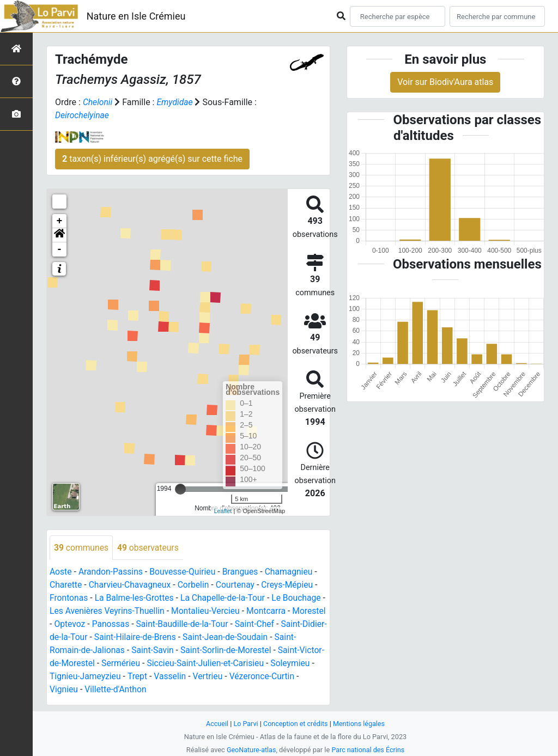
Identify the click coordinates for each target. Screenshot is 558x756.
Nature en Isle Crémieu (136, 16)
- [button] (60, 249)
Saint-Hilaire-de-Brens (184, 638)
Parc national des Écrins (369, 750)
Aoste (61, 572)
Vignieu (94, 690)
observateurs (150, 548)
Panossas (148, 624)
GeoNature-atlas (250, 750)
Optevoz (106, 624)
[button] (59, 235)
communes (82, 548)
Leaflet (223, 511)
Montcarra (275, 611)
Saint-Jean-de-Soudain (276, 638)
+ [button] (60, 221)
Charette (66, 585)
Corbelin (196, 585)
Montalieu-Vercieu (213, 611)
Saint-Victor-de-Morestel (96, 664)
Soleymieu (70, 677)
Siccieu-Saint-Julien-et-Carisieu (256, 664)
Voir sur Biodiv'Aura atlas (445, 82)
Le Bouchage (301, 598)
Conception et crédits (296, 724)
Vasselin (219, 677)
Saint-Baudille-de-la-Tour (221, 624)
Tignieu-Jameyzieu (133, 677)
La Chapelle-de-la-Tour (226, 598)
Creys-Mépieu (292, 585)
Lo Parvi (245, 724)
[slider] (180, 489)
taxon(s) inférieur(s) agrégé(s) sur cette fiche (152, 159)
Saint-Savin (177, 651)
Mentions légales (360, 724)
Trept (186, 677)
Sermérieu (170, 664)
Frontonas (69, 598)
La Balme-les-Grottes (136, 598)
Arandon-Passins (112, 572)
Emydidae (176, 102)
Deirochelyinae (83, 115)
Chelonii (98, 102)
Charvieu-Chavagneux (131, 585)
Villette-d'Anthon (147, 690)
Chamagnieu (294, 572)
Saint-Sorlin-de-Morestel (252, 651)
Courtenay (239, 585)
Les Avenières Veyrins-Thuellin (113, 611)
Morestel (67, 624)
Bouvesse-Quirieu (185, 572)
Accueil (216, 724)
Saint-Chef (295, 624)
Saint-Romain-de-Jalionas (99, 651)
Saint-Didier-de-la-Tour (92, 638)
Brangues (244, 572)
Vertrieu (257, 677)
